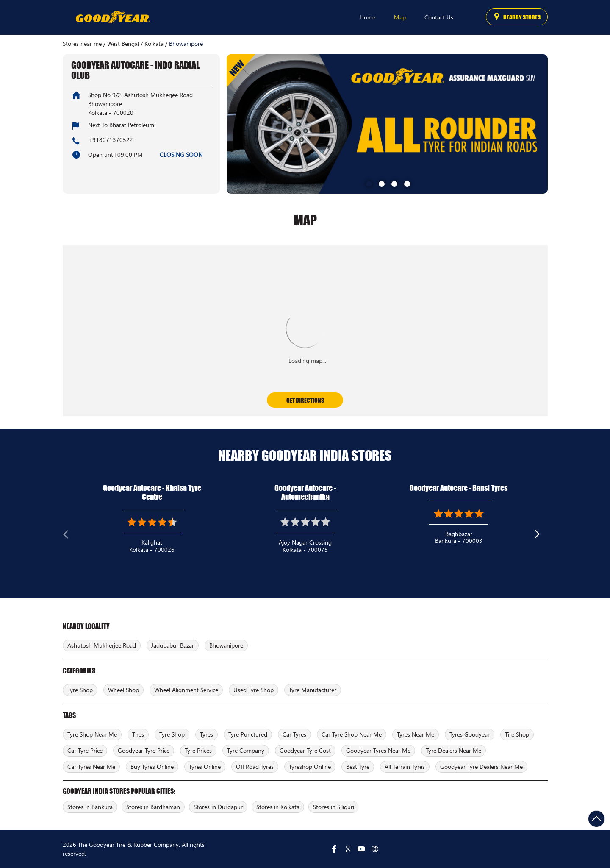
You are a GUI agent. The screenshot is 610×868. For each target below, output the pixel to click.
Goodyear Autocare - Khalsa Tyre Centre (152, 492)
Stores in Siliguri (334, 807)
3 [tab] (394, 183)
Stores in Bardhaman (153, 807)
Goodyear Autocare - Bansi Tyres (459, 488)
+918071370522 (111, 140)
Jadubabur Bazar (173, 645)
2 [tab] (381, 183)
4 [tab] (406, 183)
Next (541, 536)
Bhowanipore (226, 645)
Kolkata (154, 44)
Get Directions (305, 400)
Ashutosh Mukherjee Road (102, 645)
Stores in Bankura (90, 807)
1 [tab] (368, 183)
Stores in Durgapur (218, 807)
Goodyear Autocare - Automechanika (305, 492)
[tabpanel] (387, 124)
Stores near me (82, 44)
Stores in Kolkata (278, 807)
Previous (69, 536)
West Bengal (123, 44)
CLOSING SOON (181, 154)
